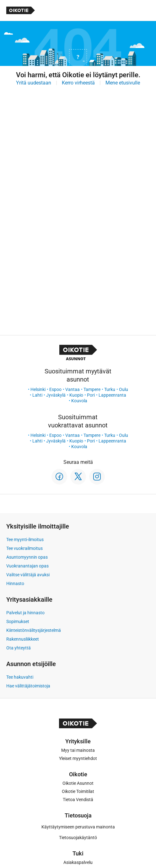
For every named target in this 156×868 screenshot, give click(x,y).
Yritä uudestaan (34, 83)
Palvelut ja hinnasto (25, 613)
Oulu (124, 389)
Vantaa (73, 389)
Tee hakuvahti (20, 677)
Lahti (37, 395)
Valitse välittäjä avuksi (28, 575)
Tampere (92, 389)
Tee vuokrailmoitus (24, 548)
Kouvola (79, 401)
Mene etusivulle (123, 83)
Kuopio (76, 395)
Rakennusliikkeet (23, 639)
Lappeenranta (112, 395)
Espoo (55, 389)
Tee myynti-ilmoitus (25, 540)
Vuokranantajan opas (27, 566)
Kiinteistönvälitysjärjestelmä (34, 630)
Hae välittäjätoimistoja (28, 686)
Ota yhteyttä (19, 648)
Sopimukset (18, 621)
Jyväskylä (56, 395)
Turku (110, 389)
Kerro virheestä (78, 83)
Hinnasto (15, 583)
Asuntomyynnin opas (27, 557)
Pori (91, 395)
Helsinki (38, 389)
